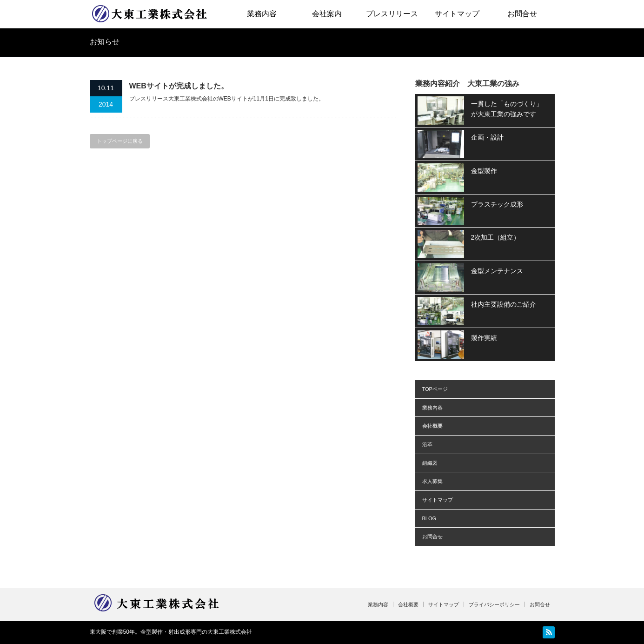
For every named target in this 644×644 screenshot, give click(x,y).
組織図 (430, 463)
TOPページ (435, 389)
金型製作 (484, 171)
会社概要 (432, 426)
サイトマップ (457, 14)
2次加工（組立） (496, 237)
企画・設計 (487, 137)
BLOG (429, 518)
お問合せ (522, 14)
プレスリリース (392, 14)
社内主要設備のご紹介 (504, 304)
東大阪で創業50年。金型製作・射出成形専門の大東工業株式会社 (171, 632)
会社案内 (327, 14)
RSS (549, 632)
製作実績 (484, 338)
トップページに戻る (120, 141)
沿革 (427, 444)
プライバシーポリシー (494, 604)
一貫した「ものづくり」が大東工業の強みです (507, 109)
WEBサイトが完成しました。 (179, 86)
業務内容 (262, 14)
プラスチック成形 (497, 204)
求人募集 (432, 481)
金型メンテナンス (497, 271)
